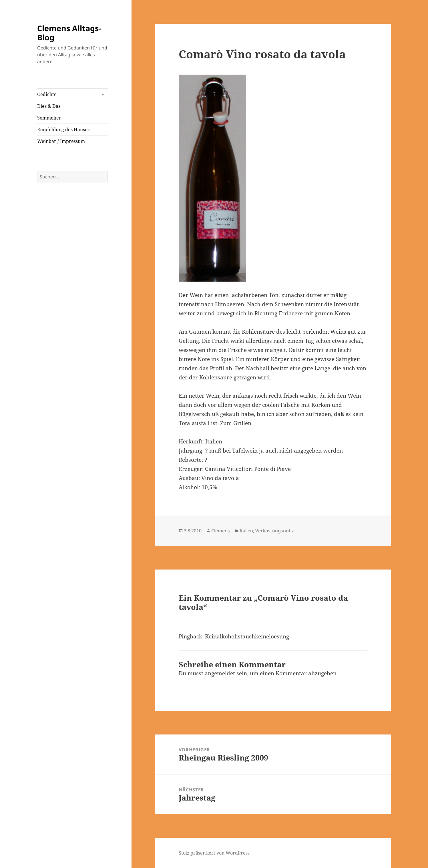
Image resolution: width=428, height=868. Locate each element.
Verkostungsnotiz (275, 531)
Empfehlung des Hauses (63, 130)
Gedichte (47, 94)
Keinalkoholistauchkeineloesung (247, 636)
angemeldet (220, 673)
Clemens (221, 531)
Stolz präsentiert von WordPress (214, 853)
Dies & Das (49, 106)
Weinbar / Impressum (61, 141)
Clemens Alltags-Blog (69, 33)
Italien (246, 531)
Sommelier (49, 118)
